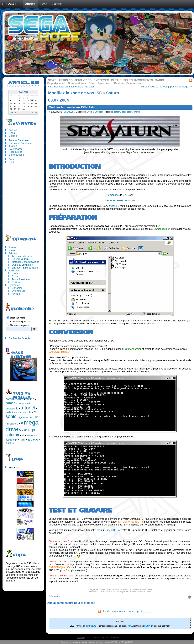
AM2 (130, 626)
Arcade (16, 294)
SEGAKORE (11, 4)
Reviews (17, 282)
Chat (11, 162)
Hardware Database (20, 143)
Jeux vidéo (83, 80)
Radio (160, 80)
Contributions (16, 155)
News (52, 80)
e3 (23, 435)
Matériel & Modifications (26, 262)
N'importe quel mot (20, 322)
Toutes (13, 247)
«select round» (13, 412)
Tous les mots (18, 318)
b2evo (117, 638)
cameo (11, 403)
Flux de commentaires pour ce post (120, 611)
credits (27, 412)
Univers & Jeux (20, 259)
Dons (92, 83)
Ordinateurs (18, 291)
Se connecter (134, 83)
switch (30, 399)
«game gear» (26, 417)
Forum (12, 159)
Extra (15, 276)
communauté (15, 399)
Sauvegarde (16, 149)
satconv (117, 112)
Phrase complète (19, 325)
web (37, 417)
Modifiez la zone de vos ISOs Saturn (73, 107)
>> (36, 113)
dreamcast (24, 403)
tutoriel (137, 112)
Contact (81, 638)
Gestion (119, 83)
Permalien (54, 596)
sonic (11, 416)
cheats (22, 440)
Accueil (13, 130)
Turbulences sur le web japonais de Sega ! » (166, 87)
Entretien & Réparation (25, 268)
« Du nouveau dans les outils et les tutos (71, 87)
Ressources (16, 152)
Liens (44, 4)
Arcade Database (19, 140)
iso (112, 112)
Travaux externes (22, 256)
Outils (116, 80)
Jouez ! (13, 146)
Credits (16, 273)
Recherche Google (19, 338)
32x (36, 412)
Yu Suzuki (91, 626)
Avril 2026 (23, 92)
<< (12, 113)
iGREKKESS (69, 112)
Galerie (57, 4)
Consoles (17, 288)
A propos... (105, 83)
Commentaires (77, 83)
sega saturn (127, 112)
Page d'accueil (56, 83)
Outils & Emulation (95, 112)
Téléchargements (138, 80)
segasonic (12, 408)
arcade (33, 439)
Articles (30, 4)
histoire (10, 443)
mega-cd (13, 424)
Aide (87, 638)
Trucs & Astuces (21, 279)
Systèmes (101, 80)
